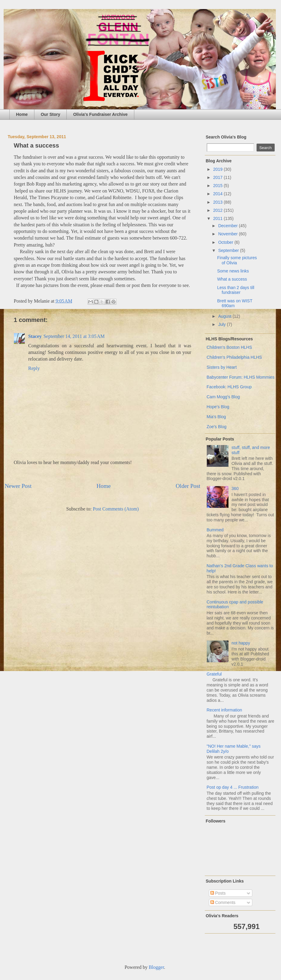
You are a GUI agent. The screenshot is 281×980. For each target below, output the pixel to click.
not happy (241, 643)
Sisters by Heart (222, 367)
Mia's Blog (216, 417)
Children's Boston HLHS (230, 347)
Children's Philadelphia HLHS (234, 357)
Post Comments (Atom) (116, 509)
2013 (218, 202)
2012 (218, 210)
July (223, 324)
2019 (218, 169)
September (229, 250)
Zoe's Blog (217, 427)
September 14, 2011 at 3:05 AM (74, 336)
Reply (34, 368)
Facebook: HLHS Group (229, 387)
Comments (223, 902)
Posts (218, 893)
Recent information (225, 710)
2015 (218, 186)
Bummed (215, 530)
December (228, 226)
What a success (232, 279)
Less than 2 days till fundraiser (236, 290)
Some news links (233, 271)
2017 (218, 177)
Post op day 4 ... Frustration (233, 787)
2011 (218, 218)
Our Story (51, 114)
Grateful (214, 674)
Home (22, 114)
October (226, 242)
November (228, 234)
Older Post (188, 486)
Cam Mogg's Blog (223, 397)
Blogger (156, 967)
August (225, 316)
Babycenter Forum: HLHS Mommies (241, 377)
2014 (218, 194)
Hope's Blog (218, 407)
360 (235, 488)
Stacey (35, 336)
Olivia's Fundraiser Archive (100, 114)
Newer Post (18, 486)
